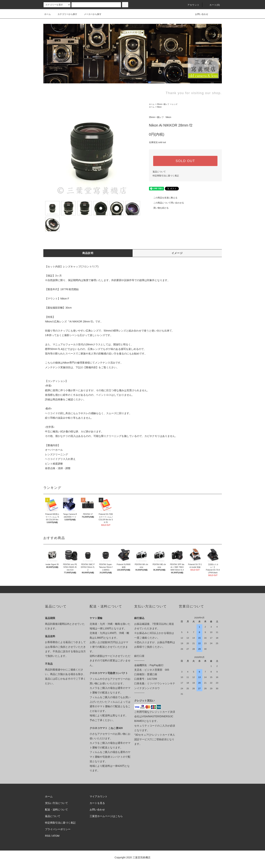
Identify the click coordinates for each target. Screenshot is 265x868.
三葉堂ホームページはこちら (106, 816)
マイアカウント (99, 796)
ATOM (56, 836)
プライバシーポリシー (58, 829)
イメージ (177, 253)
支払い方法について (56, 803)
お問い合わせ (199, 14)
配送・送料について (56, 810)
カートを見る (97, 803)
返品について (159, 172)
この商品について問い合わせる (166, 203)
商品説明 (88, 253)
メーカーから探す (91, 14)
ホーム (48, 14)
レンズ (175, 104)
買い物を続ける (159, 208)
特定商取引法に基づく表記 (166, 176)
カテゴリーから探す (65, 14)
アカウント (191, 5)
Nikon (159, 107)
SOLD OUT (185, 161)
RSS (48, 836)
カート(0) (213, 5)
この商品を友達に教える (163, 198)
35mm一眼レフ (163, 104)
